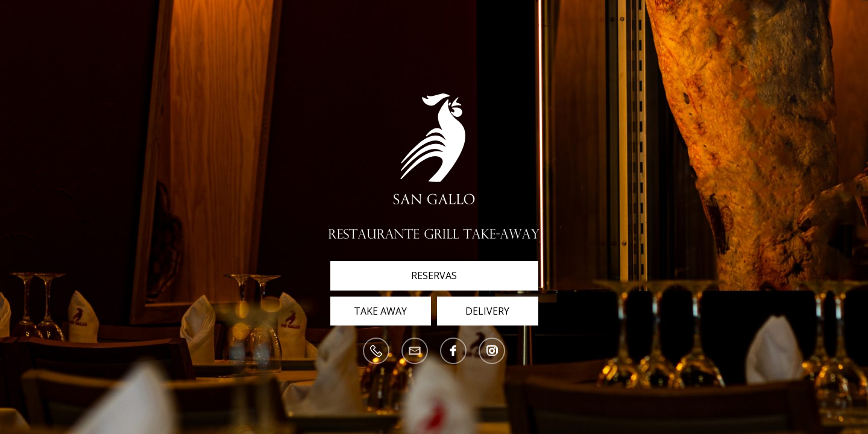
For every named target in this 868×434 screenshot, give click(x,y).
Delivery (487, 311)
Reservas (434, 275)
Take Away (380, 311)
